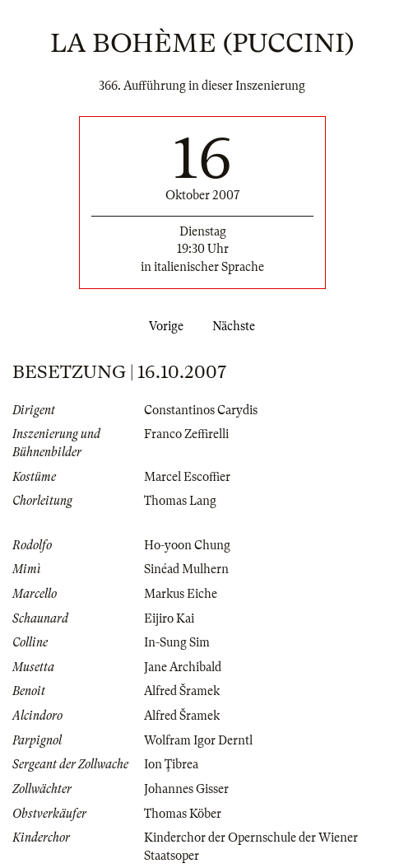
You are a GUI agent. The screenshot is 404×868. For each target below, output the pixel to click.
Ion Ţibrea (171, 764)
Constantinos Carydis (201, 410)
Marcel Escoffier (187, 477)
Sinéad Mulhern (186, 569)
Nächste (237, 326)
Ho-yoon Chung (187, 545)
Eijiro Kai (169, 618)
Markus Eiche (181, 594)
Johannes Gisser (186, 789)
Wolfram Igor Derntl (198, 740)
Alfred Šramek (182, 691)
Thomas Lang (180, 501)
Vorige (163, 326)
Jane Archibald (183, 667)
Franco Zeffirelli (186, 434)
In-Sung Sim (177, 642)
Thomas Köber (183, 814)
